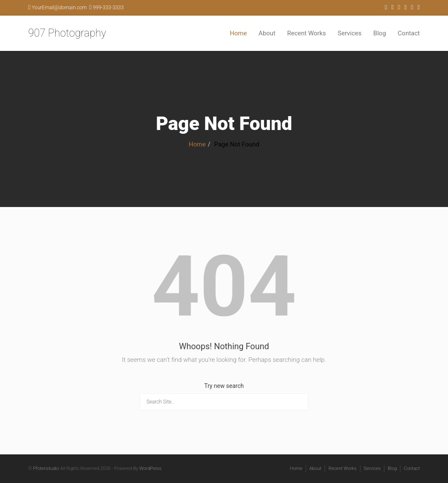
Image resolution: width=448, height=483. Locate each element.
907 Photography (67, 33)
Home (238, 33)
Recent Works (307, 33)
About (267, 33)
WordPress (151, 468)
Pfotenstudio (46, 468)
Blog (380, 33)
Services (350, 33)
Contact (409, 33)
